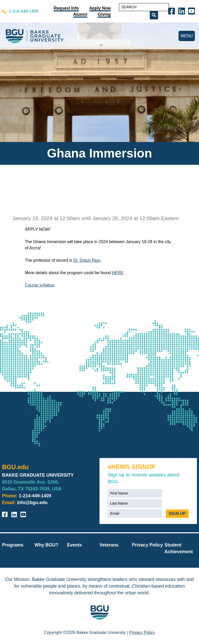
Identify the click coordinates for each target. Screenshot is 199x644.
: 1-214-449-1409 (22, 11)
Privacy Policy (147, 545)
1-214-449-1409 (35, 496)
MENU (187, 36)
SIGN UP (177, 514)
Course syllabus (40, 285)
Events (75, 545)
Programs (13, 545)
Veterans (109, 545)
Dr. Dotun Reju (87, 260)
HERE (118, 273)
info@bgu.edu (32, 503)
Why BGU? (46, 545)
